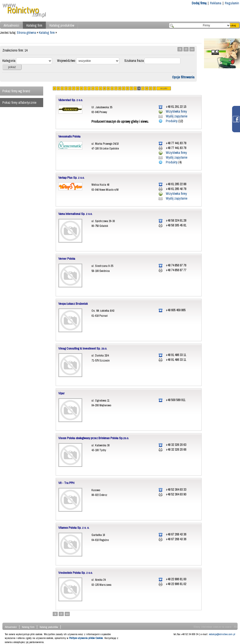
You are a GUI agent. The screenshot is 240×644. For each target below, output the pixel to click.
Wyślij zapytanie (177, 116)
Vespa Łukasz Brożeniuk (73, 304)
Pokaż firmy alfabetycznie (19, 103)
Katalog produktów (62, 25)
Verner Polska (67, 259)
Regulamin (232, 3)
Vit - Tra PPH (66, 483)
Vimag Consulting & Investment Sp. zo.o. (83, 348)
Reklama (216, 3)
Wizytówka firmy (176, 111)
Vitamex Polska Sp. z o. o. (74, 528)
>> (192, 49)
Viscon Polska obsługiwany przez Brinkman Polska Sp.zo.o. (94, 438)
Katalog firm (34, 25)
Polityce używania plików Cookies (86, 638)
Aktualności (11, 25)
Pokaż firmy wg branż (16, 91)
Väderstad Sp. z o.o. (71, 100)
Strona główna (26, 33)
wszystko (164, 88)
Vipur (61, 393)
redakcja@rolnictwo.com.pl (222, 634)
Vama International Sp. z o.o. (75, 214)
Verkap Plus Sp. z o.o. (71, 178)
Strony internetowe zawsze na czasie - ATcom (217, 627)
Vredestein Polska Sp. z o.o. (75, 573)
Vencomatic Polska (69, 136)
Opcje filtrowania (183, 77)
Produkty (172, 121)
